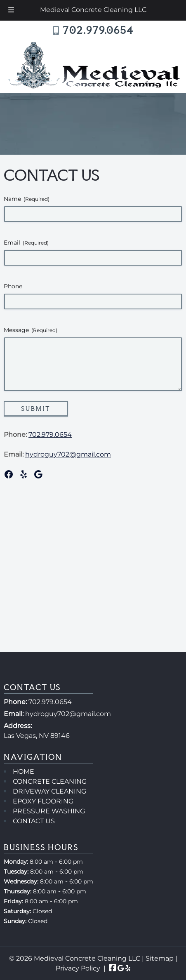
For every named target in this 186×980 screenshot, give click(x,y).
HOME (24, 772)
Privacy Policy (78, 968)
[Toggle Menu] (11, 10)
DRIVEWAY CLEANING (49, 791)
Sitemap (160, 958)
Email (26, 243)
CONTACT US (34, 821)
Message (31, 330)
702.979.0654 (98, 31)
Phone (13, 286)
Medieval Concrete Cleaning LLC (93, 10)
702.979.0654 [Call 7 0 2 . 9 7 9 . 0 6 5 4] (50, 702)
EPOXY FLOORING (43, 801)
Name (27, 199)
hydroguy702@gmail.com (68, 454)
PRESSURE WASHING (49, 811)
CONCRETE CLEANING (50, 781)
